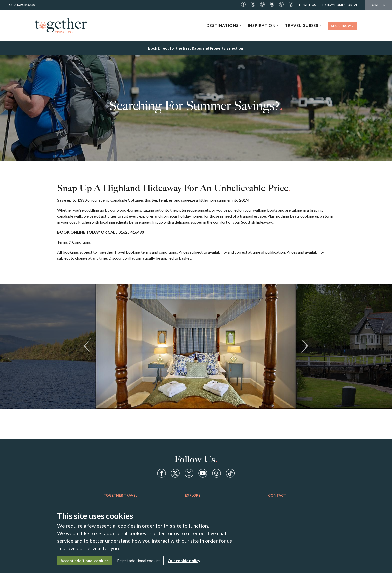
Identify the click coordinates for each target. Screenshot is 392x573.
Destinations (224, 25)
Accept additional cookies (85, 561)
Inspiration (263, 25)
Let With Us (307, 5)
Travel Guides (303, 25)
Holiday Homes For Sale (340, 5)
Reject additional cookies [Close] (139, 561)
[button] (87, 346)
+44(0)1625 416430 (21, 5)
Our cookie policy (184, 561)
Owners (378, 5)
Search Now (343, 26)
